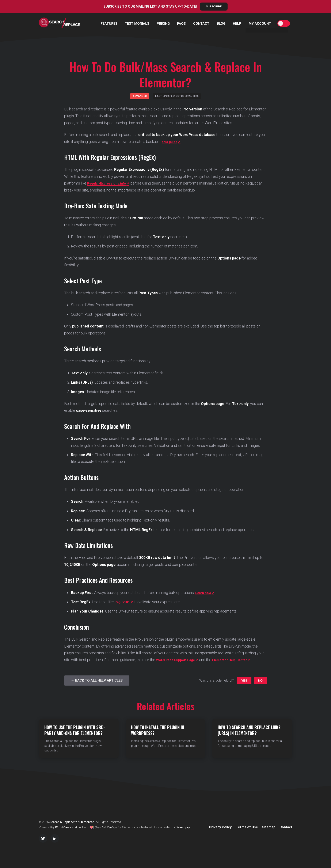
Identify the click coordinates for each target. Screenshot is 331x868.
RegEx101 (123, 602)
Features (109, 24)
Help (237, 24)
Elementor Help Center (237, 660)
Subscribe (214, 7)
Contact (201, 24)
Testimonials (137, 24)
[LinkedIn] (55, 838)
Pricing (163, 24)
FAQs (181, 24)
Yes (244, 681)
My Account (260, 24)
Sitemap (269, 827)
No (260, 681)
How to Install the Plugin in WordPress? (158, 730)
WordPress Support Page (178, 660)
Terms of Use (247, 827)
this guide (171, 142)
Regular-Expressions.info (109, 183)
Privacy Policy (220, 827)
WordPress (63, 827)
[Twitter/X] (43, 838)
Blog (221, 24)
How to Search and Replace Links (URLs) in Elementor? (249, 730)
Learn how (204, 593)
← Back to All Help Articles (97, 681)
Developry (183, 827)
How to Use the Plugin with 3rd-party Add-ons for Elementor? (75, 730)
